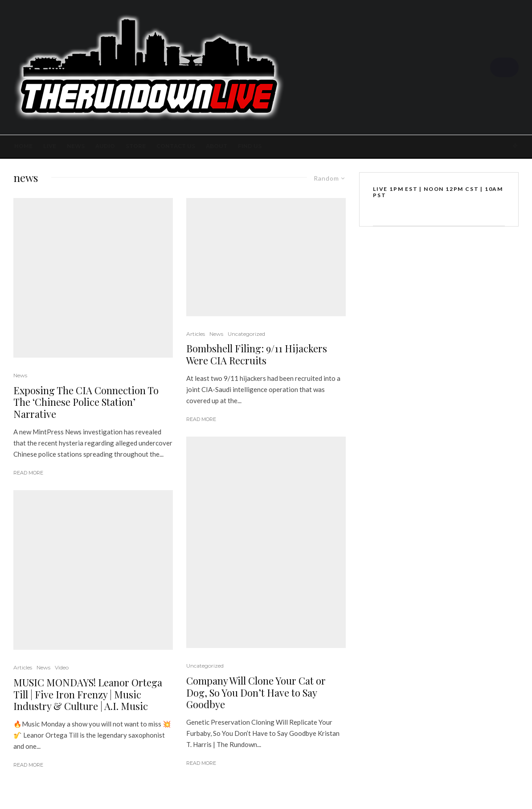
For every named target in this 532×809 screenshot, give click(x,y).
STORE (136, 146)
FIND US (250, 146)
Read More (28, 473)
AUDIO (105, 146)
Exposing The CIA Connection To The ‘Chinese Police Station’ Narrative (86, 402)
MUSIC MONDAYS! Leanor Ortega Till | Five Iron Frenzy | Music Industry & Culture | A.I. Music (88, 694)
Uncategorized (246, 334)
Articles (23, 667)
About (217, 146)
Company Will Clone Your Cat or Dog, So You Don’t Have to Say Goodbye (256, 692)
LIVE (50, 146)
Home (23, 146)
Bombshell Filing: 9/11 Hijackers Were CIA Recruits (257, 354)
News (76, 146)
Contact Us (176, 146)
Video (62, 667)
